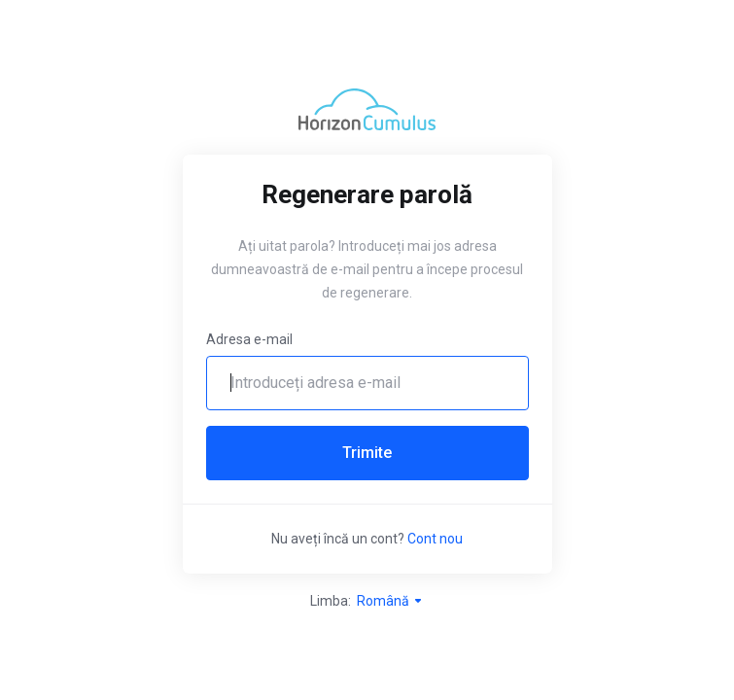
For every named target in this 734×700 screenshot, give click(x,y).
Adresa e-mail (249, 339)
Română (390, 601)
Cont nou (435, 539)
